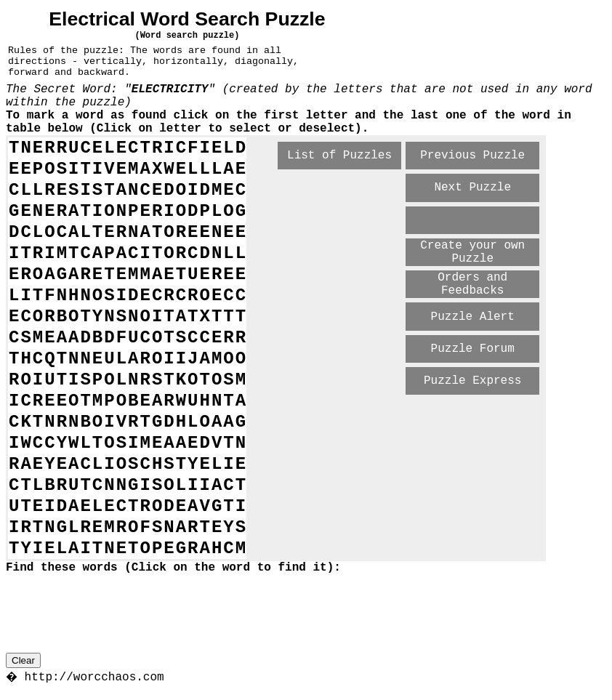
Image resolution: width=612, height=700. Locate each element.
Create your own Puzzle (472, 252)
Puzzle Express (472, 381)
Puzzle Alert (473, 317)
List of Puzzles (339, 156)
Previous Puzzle (472, 156)
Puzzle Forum (473, 349)
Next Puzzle (472, 188)
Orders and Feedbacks (472, 284)
